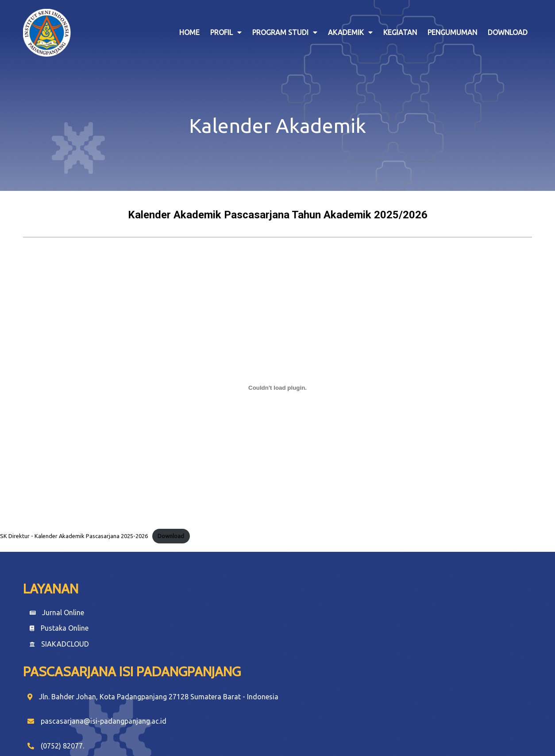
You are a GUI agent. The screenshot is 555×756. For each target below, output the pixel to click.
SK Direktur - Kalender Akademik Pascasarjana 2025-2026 (74, 531)
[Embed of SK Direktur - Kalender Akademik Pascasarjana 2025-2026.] (277, 383)
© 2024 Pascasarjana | (249, 732)
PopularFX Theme (315, 732)
